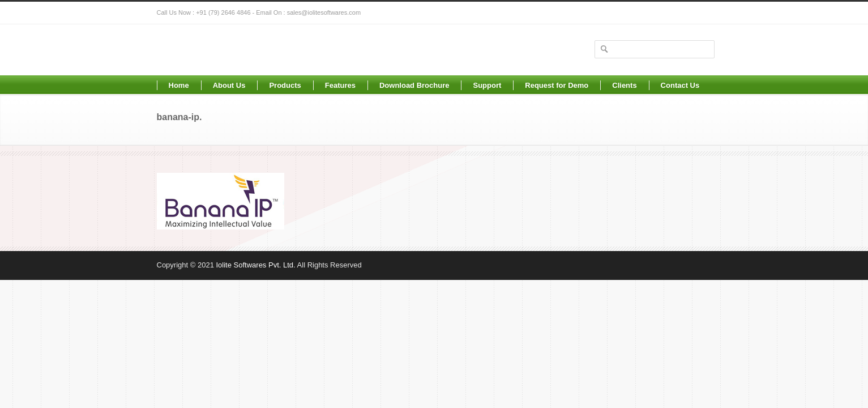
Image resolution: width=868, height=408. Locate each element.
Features (340, 85)
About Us (229, 85)
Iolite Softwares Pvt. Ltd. (255, 265)
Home (179, 85)
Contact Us (680, 85)
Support (487, 85)
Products (285, 85)
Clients (624, 85)
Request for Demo (557, 85)
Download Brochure (414, 85)
